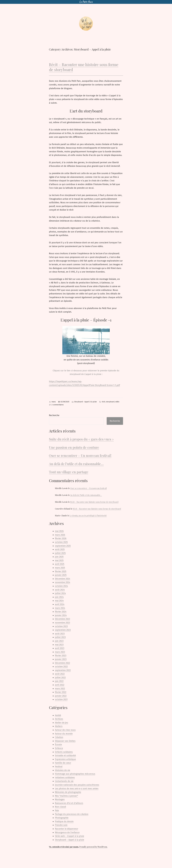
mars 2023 (60, 652)
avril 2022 (60, 685)
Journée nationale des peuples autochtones (77, 785)
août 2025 (60, 549)
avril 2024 (60, 604)
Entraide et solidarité (65, 756)
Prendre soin (61, 825)
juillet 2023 (60, 637)
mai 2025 (59, 560)
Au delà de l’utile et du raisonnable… (76, 464)
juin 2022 (59, 681)
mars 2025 (60, 568)
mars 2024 (60, 608)
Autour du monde (64, 734)
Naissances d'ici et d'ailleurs (69, 803)
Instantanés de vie (64, 781)
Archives (59, 719)
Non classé (60, 807)
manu (54, 402)
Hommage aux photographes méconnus (75, 774)
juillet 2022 (60, 678)
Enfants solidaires (64, 752)
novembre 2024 (63, 582)
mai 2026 (59, 531)
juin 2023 (59, 641)
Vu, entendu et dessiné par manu (64, 847)
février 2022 (61, 692)
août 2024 (60, 590)
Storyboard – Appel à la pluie (70, 840)
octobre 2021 (61, 699)
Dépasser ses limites (65, 741)
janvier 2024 (61, 615)
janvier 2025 (61, 575)
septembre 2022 (63, 670)
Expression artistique (65, 759)
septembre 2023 (63, 630)
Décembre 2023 (62, 619)
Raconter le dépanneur (67, 829)
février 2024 (61, 612)
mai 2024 (59, 601)
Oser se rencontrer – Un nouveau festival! (80, 455)
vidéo (117, 402)
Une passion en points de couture (74, 447)
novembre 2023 (62, 623)
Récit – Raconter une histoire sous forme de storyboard (84, 67)
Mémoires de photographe (68, 792)
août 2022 (60, 674)
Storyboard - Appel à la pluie (85, 402)
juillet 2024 (60, 593)
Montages (60, 799)
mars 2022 (60, 689)
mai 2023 (59, 645)
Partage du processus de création (72, 814)
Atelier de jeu (62, 723)
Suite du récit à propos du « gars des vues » (81, 439)
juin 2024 (59, 597)
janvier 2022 (61, 696)
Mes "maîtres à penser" (66, 796)
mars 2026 (60, 535)
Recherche (54, 415)
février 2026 (61, 538)
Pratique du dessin (64, 821)
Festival (59, 767)
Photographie (62, 818)
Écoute (58, 745)
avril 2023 (60, 648)
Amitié (58, 715)
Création (59, 737)
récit (103, 402)
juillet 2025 (60, 553)
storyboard (110, 402)
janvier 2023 (61, 659)
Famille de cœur (63, 763)
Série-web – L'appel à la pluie (70, 836)
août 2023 (60, 634)
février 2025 (61, 571)
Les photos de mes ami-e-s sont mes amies (77, 789)
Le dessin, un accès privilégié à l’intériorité (88, 516)
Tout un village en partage (69, 472)
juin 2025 (59, 557)
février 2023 (61, 656)
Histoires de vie (63, 770)
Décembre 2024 (63, 579)
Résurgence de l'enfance (67, 832)
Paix (57, 810)
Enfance (59, 748)
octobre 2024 (61, 586)
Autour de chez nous (65, 730)
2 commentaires (58, 405)
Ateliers (59, 726)
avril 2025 (60, 564)
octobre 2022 (61, 667)
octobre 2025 (61, 542)
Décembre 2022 (62, 663)
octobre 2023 (61, 626)
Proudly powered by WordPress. (93, 847)
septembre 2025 (63, 546)
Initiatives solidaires (65, 778)
